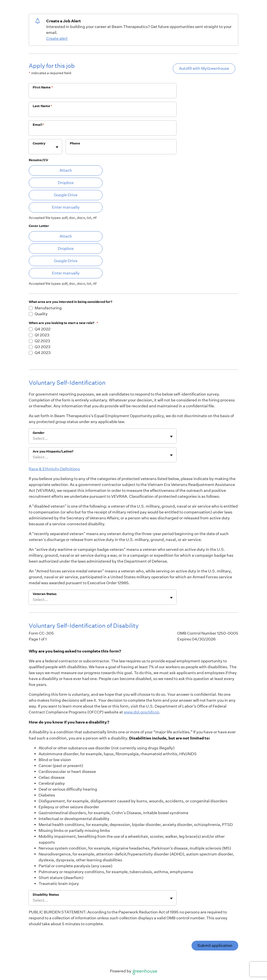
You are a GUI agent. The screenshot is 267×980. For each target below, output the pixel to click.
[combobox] (33, 149)
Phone (75, 143)
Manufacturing (48, 308)
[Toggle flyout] (57, 147)
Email (38, 125)
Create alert (57, 38)
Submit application (215, 945)
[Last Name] (103, 113)
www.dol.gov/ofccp (141, 712)
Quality (41, 314)
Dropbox (66, 183)
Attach (66, 170)
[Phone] (121, 150)
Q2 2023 (42, 341)
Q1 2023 (42, 335)
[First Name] (103, 94)
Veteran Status (45, 594)
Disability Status (46, 895)
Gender (39, 433)
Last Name (43, 106)
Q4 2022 (43, 329)
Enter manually (66, 207)
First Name (43, 87)
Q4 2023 (43, 353)
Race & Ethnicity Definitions (54, 469)
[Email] (103, 131)
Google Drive (66, 195)
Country (39, 143)
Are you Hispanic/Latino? (53, 451)
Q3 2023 (43, 347)
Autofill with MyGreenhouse (204, 68)
